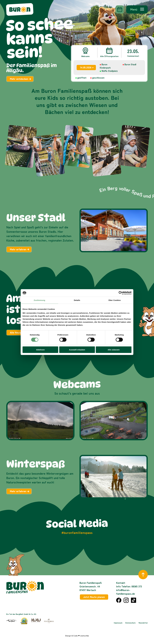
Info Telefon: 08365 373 (129, 586)
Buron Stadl (130, 64)
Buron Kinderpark (105, 66)
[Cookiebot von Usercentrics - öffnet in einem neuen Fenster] (121, 293)
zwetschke (84, 636)
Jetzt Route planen (94, 597)
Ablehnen (40, 350)
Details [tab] (77, 300)
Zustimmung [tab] (40, 300)
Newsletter (143, 623)
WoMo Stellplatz (110, 71)
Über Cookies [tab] (115, 300)
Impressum (118, 623)
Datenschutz (130, 623)
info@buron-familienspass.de (126, 592)
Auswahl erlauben (77, 350)
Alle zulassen (114, 350)
